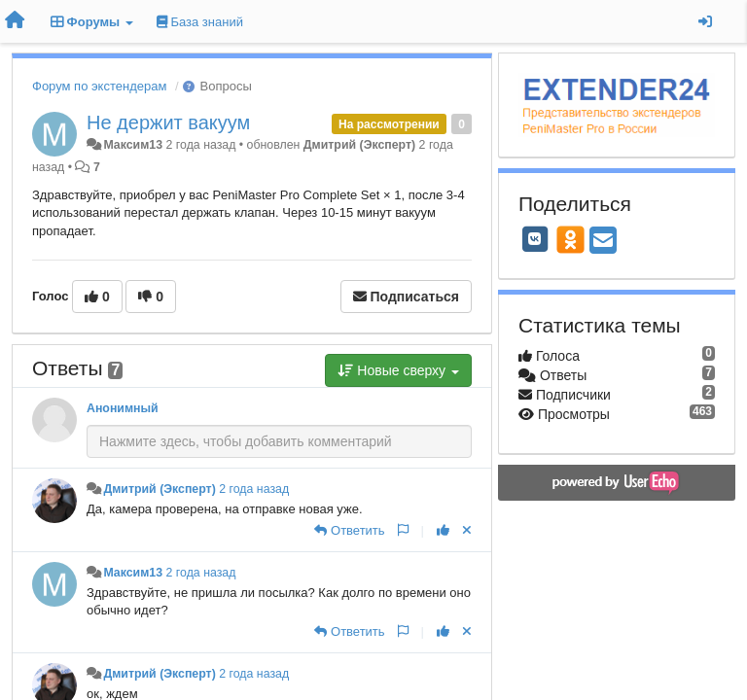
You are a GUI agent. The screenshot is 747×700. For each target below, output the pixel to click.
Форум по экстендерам (99, 86)
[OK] (570, 239)
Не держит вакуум (168, 122)
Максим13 (133, 145)
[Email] (603, 242)
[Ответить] (349, 530)
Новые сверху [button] (398, 370)
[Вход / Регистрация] (705, 21)
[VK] (535, 239)
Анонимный (123, 408)
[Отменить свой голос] (467, 530)
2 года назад (254, 489)
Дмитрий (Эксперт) (359, 145)
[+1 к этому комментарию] (443, 530)
